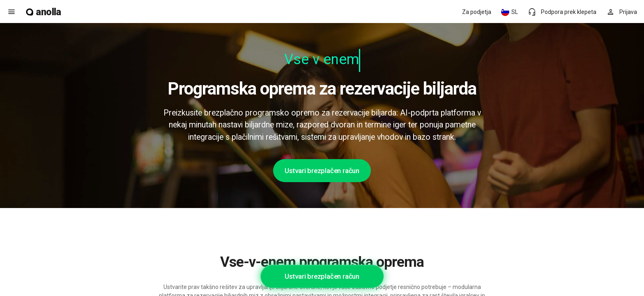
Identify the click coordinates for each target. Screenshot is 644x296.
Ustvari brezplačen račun (322, 171)
